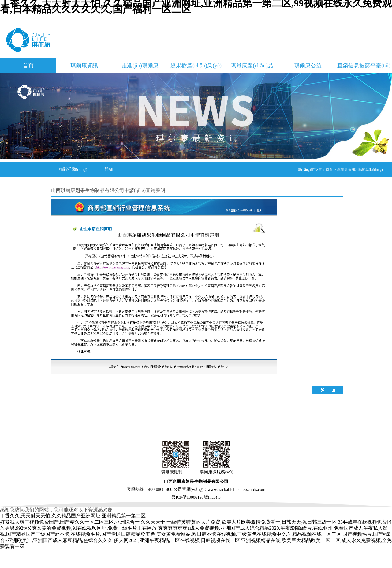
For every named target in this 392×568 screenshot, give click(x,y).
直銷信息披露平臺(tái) (364, 66)
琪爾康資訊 (84, 66)
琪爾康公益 (308, 66)
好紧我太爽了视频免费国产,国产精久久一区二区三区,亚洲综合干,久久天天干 (83, 522)
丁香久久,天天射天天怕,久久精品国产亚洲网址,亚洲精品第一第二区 (73, 516)
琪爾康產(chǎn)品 (252, 66)
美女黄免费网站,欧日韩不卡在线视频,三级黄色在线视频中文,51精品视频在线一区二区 (249, 534)
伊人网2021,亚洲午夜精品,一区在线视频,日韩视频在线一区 (177, 540)
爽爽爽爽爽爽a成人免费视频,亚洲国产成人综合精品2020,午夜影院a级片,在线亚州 (245, 528)
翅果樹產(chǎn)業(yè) (196, 66)
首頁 (28, 66)
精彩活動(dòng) (73, 169)
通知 (109, 169)
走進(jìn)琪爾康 (140, 66)
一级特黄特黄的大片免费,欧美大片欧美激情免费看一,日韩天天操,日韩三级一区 (252, 522)
